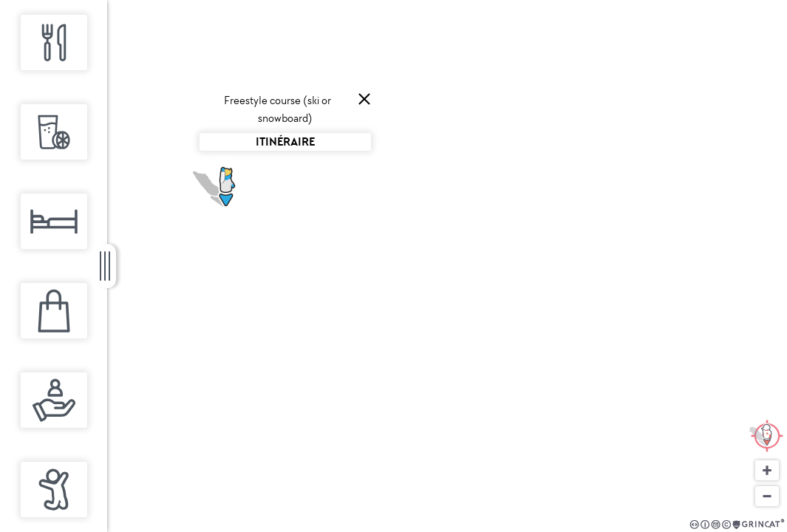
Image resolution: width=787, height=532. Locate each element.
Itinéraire (285, 141)
